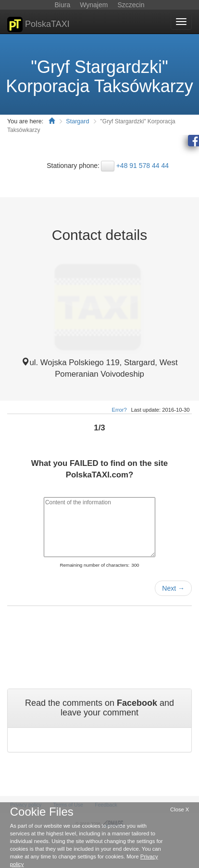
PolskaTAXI (38, 24)
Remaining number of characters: (94, 565)
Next (173, 588)
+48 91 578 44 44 (143, 166)
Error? (119, 410)
